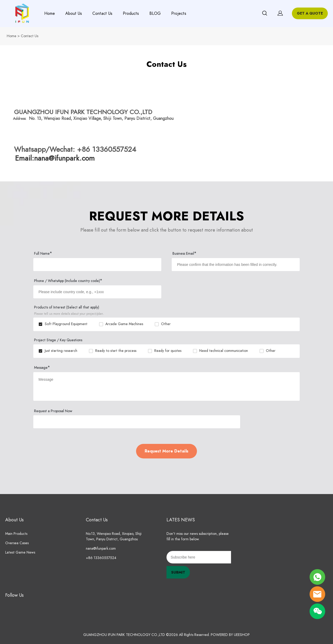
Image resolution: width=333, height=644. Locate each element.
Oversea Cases (17, 543)
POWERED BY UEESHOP (230, 635)
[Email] (199, 557)
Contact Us (102, 14)
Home (50, 14)
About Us (74, 14)
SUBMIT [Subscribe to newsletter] (178, 572)
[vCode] (137, 422)
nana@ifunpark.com (101, 548)
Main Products (16, 534)
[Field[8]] (97, 292)
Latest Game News (20, 552)
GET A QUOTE (310, 13)
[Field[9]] (236, 265)
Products (131, 14)
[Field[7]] (97, 265)
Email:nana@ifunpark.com (55, 158)
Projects (179, 14)
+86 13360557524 (101, 558)
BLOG (155, 14)
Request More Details (166, 451)
